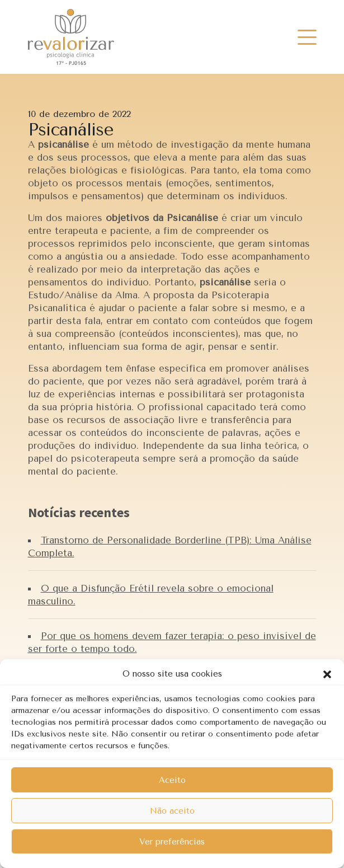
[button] (327, 674)
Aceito (172, 780)
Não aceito (172, 811)
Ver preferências (172, 842)
